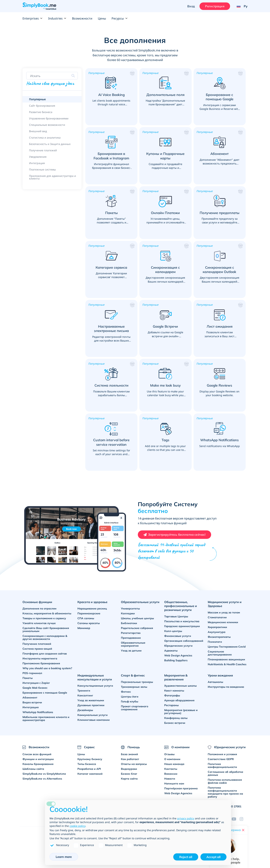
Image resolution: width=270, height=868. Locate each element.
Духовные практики (91, 705)
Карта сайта (129, 779)
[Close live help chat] (243, 830)
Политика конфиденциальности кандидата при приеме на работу (225, 792)
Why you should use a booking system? (47, 668)
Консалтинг (85, 695)
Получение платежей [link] (43, 150)
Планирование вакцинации (226, 659)
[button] (111, 97)
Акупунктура (217, 632)
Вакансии (171, 774)
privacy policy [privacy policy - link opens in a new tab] (186, 818)
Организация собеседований (184, 641)
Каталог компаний (90, 774)
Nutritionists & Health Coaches (227, 664)
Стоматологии (217, 617)
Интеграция (31, 707)
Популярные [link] (37, 99)
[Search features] (52, 76)
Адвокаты (171, 651)
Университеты (130, 609)
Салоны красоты (89, 623)
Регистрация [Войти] (215, 6)
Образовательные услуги (140, 602)
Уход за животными (91, 700)
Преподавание (131, 638)
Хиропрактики (217, 627)
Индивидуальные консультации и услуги (95, 677)
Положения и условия (222, 754)
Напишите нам (174, 784)
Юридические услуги (178, 646)
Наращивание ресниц (92, 609)
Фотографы (172, 695)
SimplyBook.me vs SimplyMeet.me (44, 774)
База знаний (129, 754)
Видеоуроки (129, 769)
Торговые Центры (176, 616)
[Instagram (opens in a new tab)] (244, 819)
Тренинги (84, 691)
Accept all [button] (213, 857)
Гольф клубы (130, 701)
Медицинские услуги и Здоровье (225, 604)
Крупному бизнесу (90, 759)
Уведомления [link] (38, 157)
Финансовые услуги (178, 636)
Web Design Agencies (178, 655)
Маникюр (84, 628)
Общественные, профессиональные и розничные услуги (181, 606)
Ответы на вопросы (134, 764)
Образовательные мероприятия (133, 644)
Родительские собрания (137, 628)
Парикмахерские (89, 613)
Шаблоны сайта (33, 769)
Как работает (130, 759)
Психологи (215, 642)
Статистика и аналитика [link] (45, 138)
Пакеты (28, 678)
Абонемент (30, 698)
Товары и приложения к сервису (44, 618)
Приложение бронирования (41, 663)
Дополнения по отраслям (39, 609)
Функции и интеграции (38, 759)
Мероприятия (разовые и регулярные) (181, 712)
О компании (172, 759)
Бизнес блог (129, 774)
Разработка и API (89, 769)
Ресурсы (120, 18)
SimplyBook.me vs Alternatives (42, 779)
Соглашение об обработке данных (225, 773)
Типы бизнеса (87, 764)
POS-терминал (32, 673)
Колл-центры (173, 631)
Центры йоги (130, 697)
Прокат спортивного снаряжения (135, 708)
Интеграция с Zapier (36, 683)
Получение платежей (37, 644)
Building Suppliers (176, 660)
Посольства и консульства (182, 621)
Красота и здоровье (92, 602)
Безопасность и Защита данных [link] (50, 144)
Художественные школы (180, 686)
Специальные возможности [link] (47, 125)
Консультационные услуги (95, 686)
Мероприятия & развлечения (176, 677)
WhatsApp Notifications (38, 712)
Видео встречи (32, 702)
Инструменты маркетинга (40, 658)
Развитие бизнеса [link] (41, 112)
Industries (57, 18)
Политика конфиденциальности (222, 765)
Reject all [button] (186, 857)
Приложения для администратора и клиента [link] (52, 177)
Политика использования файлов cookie (225, 781)
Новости (170, 779)
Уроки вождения (220, 675)
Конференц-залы (176, 718)
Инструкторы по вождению (226, 687)
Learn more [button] (64, 857)
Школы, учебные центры (137, 618)
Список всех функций (37, 754)
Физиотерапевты (219, 637)
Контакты (171, 769)
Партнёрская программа (181, 788)
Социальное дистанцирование (220, 653)
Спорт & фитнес (133, 675)
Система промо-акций (37, 649)
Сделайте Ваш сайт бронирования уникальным (46, 630)
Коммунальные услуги (93, 715)
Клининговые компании (94, 720)
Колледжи (128, 613)
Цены (102, 18)
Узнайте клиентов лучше (39, 623)
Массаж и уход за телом (224, 612)
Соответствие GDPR (221, 759)
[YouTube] (235, 819)
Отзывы (169, 754)
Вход (191, 6)
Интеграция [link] (37, 163)
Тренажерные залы (134, 687)
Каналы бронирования (38, 764)
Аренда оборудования (179, 700)
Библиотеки (129, 623)
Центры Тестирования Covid (227, 647)
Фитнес (126, 692)
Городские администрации (182, 626)
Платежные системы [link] (42, 169)
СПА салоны (86, 618)
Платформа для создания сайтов (45, 654)
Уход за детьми (131, 651)
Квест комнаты (174, 691)
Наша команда (174, 764)
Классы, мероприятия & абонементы (47, 613)
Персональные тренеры (137, 682)
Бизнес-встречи (175, 723)
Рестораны (171, 705)
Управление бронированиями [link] (49, 118)
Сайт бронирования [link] (42, 106)
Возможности (82, 18)
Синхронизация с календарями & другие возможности (45, 637)
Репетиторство (131, 633)
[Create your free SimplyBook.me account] (175, 535)
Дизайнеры (85, 710)
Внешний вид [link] (38, 131)
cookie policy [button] (77, 826)
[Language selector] (241, 6)
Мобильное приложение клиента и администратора (46, 719)
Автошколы (215, 682)
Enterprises (33, 18)
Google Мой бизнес (35, 688)
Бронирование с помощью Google (45, 693)
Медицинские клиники (223, 622)
